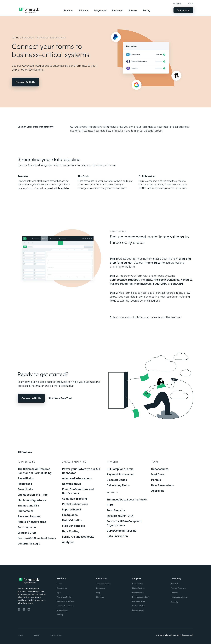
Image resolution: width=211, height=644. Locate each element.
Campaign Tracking (75, 499)
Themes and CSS (28, 506)
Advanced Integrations (77, 478)
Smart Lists (25, 489)
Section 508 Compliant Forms (37, 538)
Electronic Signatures (32, 500)
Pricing (147, 10)
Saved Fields (26, 478)
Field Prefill (25, 484)
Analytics (68, 542)
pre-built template (58, 188)
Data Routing (71, 531)
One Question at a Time (33, 495)
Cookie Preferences (179, 597)
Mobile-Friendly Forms (32, 522)
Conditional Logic (29, 544)
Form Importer (27, 527)
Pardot (114, 284)
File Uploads (70, 515)
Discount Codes (117, 480)
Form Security (116, 510)
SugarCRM (159, 284)
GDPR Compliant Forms (121, 531)
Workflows (158, 474)
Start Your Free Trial (60, 398)
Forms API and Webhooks (78, 537)
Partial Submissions (75, 504)
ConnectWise (118, 280)
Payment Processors (120, 474)
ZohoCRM (177, 284)
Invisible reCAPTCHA (120, 516)
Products (68, 10)
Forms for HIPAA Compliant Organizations (124, 523)
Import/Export (72, 510)
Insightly (147, 280)
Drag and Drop (27, 533)
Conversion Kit (72, 484)
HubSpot (134, 280)
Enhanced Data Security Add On (127, 500)
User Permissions (162, 485)
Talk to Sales (183, 10)
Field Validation (72, 520)
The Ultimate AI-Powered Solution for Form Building (35, 471)
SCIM (110, 505)
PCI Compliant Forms (120, 469)
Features (28, 38)
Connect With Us (25, 82)
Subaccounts (160, 469)
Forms (16, 38)
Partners (133, 10)
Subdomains (26, 511)
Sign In (191, 3)
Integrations (100, 10)
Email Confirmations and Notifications (78, 491)
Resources (117, 10)
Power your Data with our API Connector (81, 471)
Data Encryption (117, 536)
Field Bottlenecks (73, 526)
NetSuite (187, 280)
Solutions (83, 10)
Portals (156, 480)
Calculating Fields (118, 485)
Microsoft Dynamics (166, 280)
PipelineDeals (143, 284)
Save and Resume (29, 516)
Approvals (158, 491)
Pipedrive (126, 284)
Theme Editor (153, 263)
